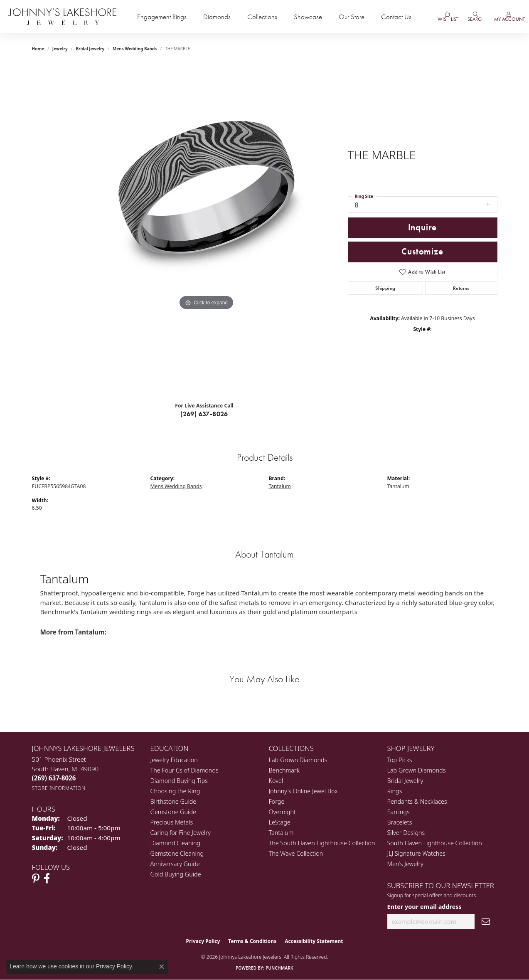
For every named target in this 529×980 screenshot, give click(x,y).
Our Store (352, 17)
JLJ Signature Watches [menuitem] (416, 853)
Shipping (385, 288)
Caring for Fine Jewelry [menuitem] (181, 833)
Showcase (308, 17)
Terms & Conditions (252, 941)
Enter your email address (424, 907)
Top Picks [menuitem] (400, 760)
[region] (207, 229)
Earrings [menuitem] (399, 812)
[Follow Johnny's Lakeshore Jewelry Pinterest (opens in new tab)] (36, 879)
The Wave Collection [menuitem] (296, 853)
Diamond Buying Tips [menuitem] (179, 781)
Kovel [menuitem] (276, 781)
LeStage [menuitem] (280, 822)
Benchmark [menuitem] (284, 770)
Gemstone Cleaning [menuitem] (177, 853)
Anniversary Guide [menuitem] (175, 864)
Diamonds (217, 17)
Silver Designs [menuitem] (406, 833)
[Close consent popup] (162, 967)
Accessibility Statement (314, 941)
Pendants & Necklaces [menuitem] (417, 801)
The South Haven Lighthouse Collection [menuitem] (322, 843)
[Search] (475, 17)
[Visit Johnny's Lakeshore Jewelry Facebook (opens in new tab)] (47, 879)
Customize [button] (422, 252)
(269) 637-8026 (204, 414)
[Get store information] (59, 788)
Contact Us (396, 17)
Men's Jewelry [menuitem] (405, 864)
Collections (262, 17)
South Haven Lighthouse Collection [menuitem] (435, 843)
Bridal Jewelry (90, 49)
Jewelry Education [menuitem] (174, 760)
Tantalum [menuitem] (281, 833)
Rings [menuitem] (395, 791)
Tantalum (280, 486)
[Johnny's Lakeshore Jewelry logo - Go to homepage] (62, 17)
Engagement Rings (162, 17)
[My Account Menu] (509, 17)
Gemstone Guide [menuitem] (173, 812)
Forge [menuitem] (277, 801)
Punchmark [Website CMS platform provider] (279, 968)
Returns (461, 288)
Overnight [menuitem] (282, 812)
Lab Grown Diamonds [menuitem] (298, 760)
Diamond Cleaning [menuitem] (176, 843)
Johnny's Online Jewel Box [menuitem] (303, 791)
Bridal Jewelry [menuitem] (405, 781)
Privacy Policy (203, 941)
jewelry (60, 49)
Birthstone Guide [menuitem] (173, 801)
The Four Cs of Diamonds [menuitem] (185, 770)
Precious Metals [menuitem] (172, 822)
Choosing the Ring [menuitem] (175, 791)
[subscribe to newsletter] (486, 922)
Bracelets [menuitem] (400, 822)
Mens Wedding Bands (135, 49)
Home (38, 49)
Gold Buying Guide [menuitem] (176, 874)
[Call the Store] (54, 778)
